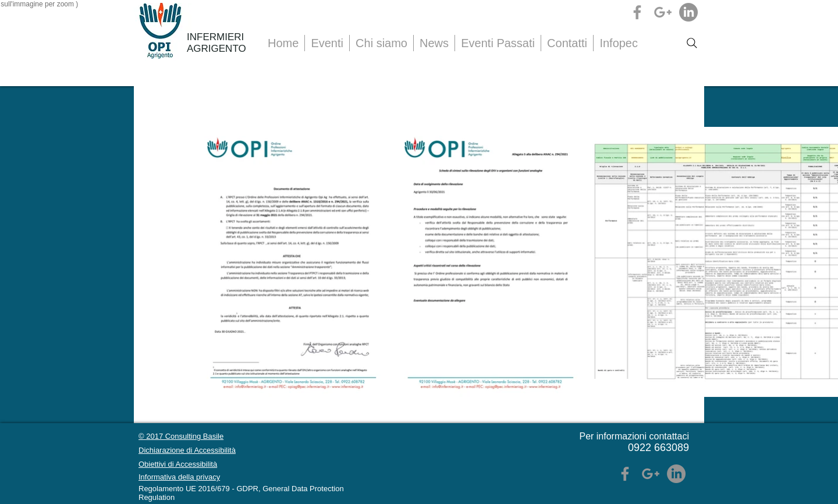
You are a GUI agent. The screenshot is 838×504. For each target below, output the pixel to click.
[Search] (692, 43)
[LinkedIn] (688, 12)
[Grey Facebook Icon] (637, 12)
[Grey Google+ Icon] (663, 12)
